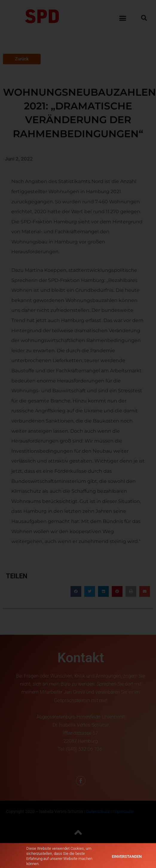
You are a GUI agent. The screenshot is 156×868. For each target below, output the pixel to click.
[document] (78, 434)
